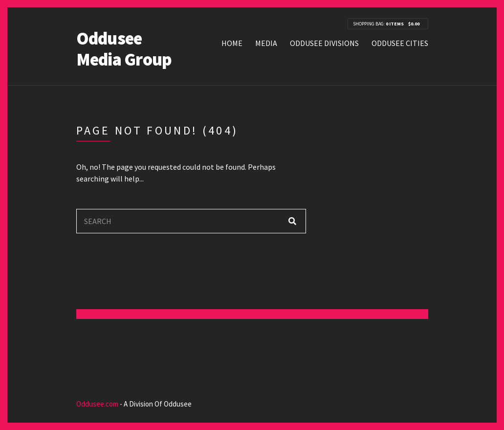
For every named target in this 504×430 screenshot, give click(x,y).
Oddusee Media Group (124, 49)
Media (266, 43)
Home (232, 43)
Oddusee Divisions (324, 43)
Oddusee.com (97, 404)
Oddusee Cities (400, 43)
